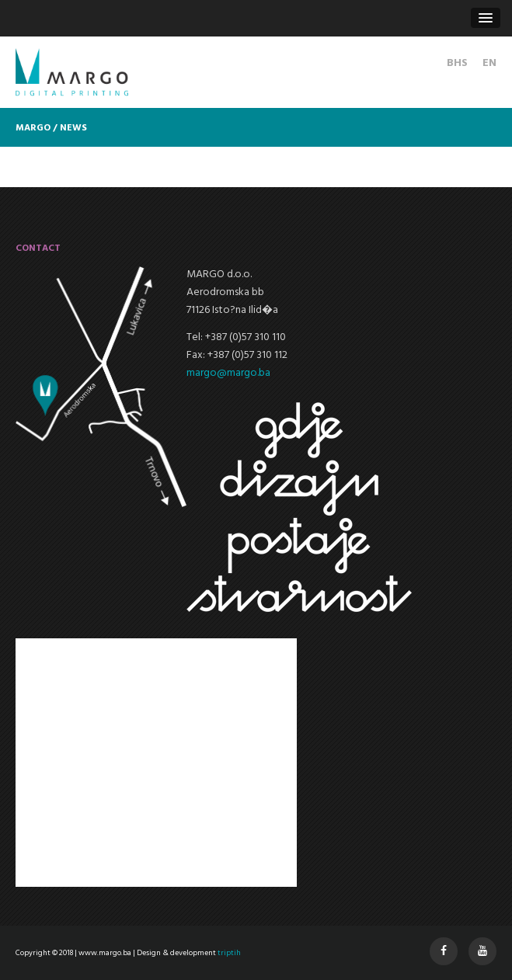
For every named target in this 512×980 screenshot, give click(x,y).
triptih (229, 953)
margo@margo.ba (228, 373)
